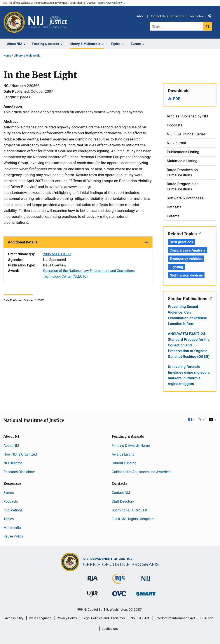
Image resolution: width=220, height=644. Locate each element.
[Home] (48, 22)
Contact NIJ (121, 493)
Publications (13, 510)
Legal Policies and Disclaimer (104, 618)
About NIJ (11, 446)
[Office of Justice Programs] (14, 22)
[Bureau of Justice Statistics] (119, 582)
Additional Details (23, 242)
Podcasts (11, 501)
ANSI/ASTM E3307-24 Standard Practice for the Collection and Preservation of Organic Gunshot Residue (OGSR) (189, 345)
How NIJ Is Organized (20, 454)
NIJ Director (13, 463)
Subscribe (177, 16)
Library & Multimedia (27, 56)
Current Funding (124, 463)
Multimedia (12, 528)
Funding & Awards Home (131, 446)
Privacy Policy (67, 618)
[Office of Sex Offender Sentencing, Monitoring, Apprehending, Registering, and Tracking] (146, 593)
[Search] (177, 26)
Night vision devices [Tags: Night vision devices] (186, 275)
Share (211, 17)
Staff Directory (123, 501)
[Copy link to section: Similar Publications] (210, 298)
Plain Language (40, 618)
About (141, 16)
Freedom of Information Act (175, 618)
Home (7, 56)
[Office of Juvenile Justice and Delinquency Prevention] (93, 595)
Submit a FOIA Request (129, 510)
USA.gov (207, 618)
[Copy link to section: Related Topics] (199, 233)
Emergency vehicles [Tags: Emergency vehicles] (186, 259)
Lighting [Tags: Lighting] (176, 267)
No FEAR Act (140, 618)
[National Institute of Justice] (146, 577)
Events (9, 493)
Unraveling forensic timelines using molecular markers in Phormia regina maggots (189, 375)
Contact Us (158, 16)
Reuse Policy (13, 536)
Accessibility (14, 618)
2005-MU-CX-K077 (57, 254)
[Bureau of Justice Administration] (93, 577)
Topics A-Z (196, 16)
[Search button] (208, 26)
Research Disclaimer (19, 472)
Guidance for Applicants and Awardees (142, 472)
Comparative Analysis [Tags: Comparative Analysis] (188, 250)
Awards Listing (123, 454)
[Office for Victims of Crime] (119, 593)
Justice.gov (110, 629)
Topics (9, 519)
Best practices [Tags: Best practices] (182, 242)
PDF (177, 99)
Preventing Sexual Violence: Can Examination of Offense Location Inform (188, 315)
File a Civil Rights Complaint (133, 519)
